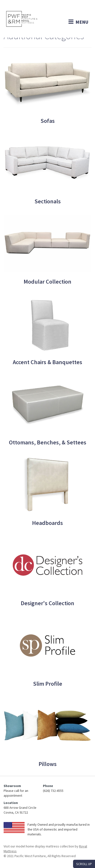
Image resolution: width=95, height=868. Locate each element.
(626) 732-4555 (53, 791)
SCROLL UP (84, 864)
